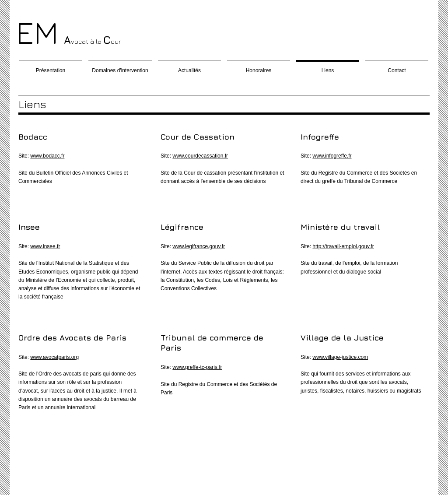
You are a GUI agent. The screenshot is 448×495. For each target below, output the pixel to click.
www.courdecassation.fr (200, 156)
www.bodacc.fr (47, 156)
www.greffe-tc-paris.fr (197, 367)
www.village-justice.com (340, 357)
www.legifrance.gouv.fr (199, 246)
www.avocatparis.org (54, 357)
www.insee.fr (45, 246)
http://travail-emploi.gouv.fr (343, 246)
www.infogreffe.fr (332, 156)
